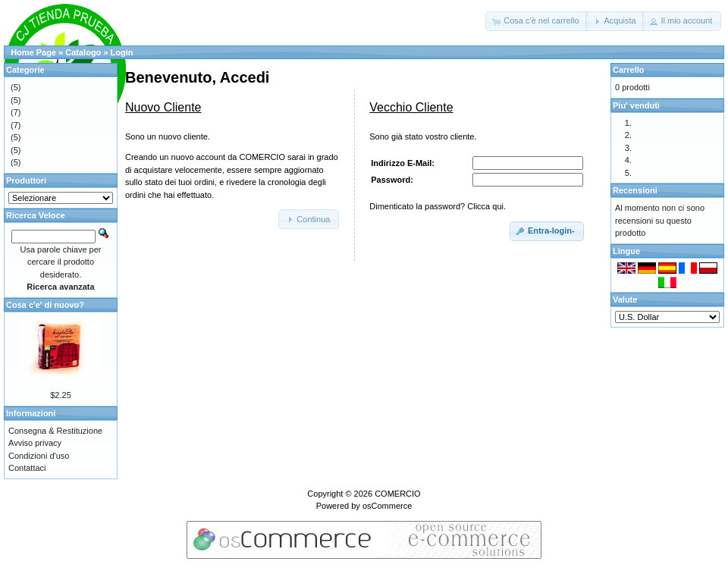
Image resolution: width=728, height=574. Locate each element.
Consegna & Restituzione (55, 431)
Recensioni (635, 190)
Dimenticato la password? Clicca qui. (438, 206)
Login (122, 52)
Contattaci (27, 468)
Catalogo (83, 52)
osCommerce (387, 506)
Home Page (33, 52)
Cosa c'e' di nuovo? (45, 305)
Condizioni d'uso (39, 456)
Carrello (629, 70)
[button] (537, 21)
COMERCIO (398, 494)
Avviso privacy (35, 443)
